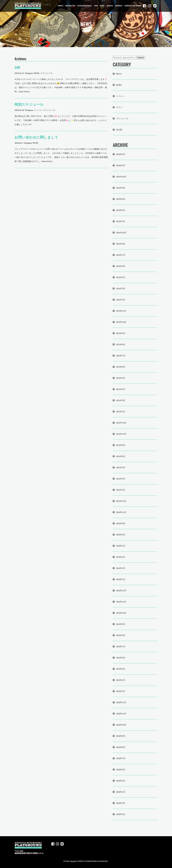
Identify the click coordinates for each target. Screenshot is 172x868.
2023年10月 (121, 322)
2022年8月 (121, 445)
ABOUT (60, 6)
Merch (119, 74)
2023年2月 (121, 412)
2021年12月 (121, 501)
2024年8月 (121, 244)
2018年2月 (121, 814)
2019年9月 (121, 624)
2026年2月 (121, 166)
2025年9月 (121, 188)
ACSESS (110, 6)
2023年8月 (121, 345)
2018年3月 (121, 803)
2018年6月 (121, 770)
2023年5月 (121, 378)
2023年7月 (121, 356)
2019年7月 (121, 647)
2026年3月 (121, 154)
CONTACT (119, 6)
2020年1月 (121, 579)
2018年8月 (121, 747)
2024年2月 (121, 300)
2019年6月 (121, 658)
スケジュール (47, 73)
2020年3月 (121, 557)
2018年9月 (121, 736)
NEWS (102, 6)
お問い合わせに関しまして (36, 137)
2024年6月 (121, 266)
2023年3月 (121, 400)
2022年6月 (121, 456)
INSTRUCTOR (70, 6)
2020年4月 (121, 546)
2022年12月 (121, 423)
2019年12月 (121, 591)
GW (17, 68)
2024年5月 (121, 277)
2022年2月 (121, 479)
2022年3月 (121, 468)
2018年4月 (121, 792)
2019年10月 (121, 613)
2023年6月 (121, 367)
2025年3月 (121, 221)
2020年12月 (121, 512)
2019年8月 (121, 635)
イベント (38, 110)
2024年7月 (121, 255)
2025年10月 (121, 177)
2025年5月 (121, 210)
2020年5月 (121, 535)
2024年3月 (121, 289)
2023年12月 (121, 311)
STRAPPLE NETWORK (133, 6)
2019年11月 (121, 602)
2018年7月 (121, 758)
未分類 (119, 130)
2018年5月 (121, 781)
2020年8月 (121, 523)
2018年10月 (121, 725)
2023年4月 (121, 389)
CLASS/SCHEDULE (85, 6)
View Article (24, 92)
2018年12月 (121, 702)
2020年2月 (121, 568)
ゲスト (119, 107)
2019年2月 (121, 680)
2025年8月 (121, 199)
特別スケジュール (29, 105)
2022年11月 (121, 434)
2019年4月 (121, 669)
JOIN (96, 6)
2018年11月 (121, 714)
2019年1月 (121, 691)
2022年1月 (121, 490)
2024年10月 (121, 233)
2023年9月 (121, 333)
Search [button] (141, 58)
